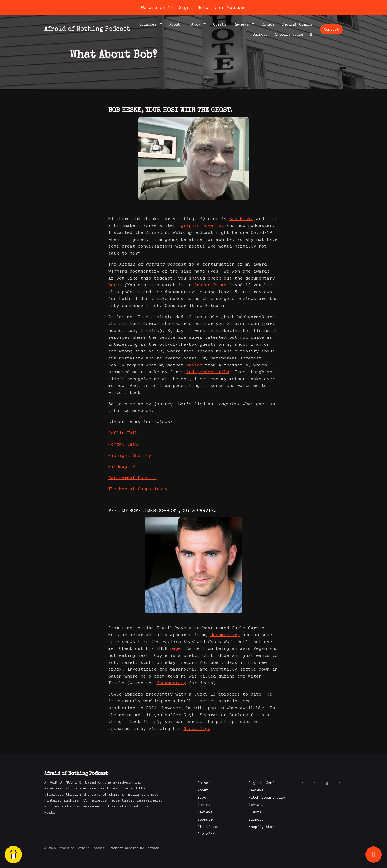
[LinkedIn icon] (339, 784)
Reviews (242, 24)
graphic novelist (202, 225)
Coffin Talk (123, 433)
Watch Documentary (267, 798)
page (175, 648)
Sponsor (205, 820)
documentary (225, 635)
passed (194, 365)
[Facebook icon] (302, 784)
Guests (220, 24)
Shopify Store (289, 34)
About (175, 24)
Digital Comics (297, 24)
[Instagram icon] (327, 784)
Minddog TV (122, 467)
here (114, 285)
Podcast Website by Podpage (134, 848)
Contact (331, 29)
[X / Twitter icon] (315, 784)
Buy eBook (207, 834)
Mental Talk (123, 444)
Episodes (149, 24)
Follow (195, 24)
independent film (208, 372)
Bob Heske (241, 219)
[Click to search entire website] (311, 34)
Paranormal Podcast (132, 478)
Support (260, 34)
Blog (202, 798)
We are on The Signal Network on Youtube (193, 8)
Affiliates (208, 827)
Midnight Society (130, 456)
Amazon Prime (210, 285)
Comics (268, 24)
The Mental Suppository (138, 489)
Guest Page (197, 729)
